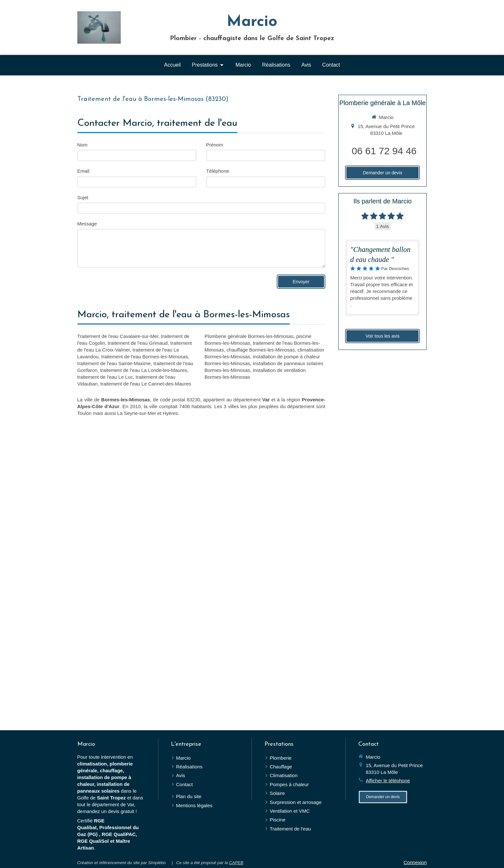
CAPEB (236, 863)
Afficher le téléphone (388, 781)
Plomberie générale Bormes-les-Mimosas (249, 336)
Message (87, 224)
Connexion (415, 862)
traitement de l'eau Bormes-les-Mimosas (145, 357)
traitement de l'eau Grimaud (138, 343)
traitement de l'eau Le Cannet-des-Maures (146, 384)
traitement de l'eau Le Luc (105, 377)
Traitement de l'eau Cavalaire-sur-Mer (118, 336)
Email (84, 171)
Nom (83, 145)
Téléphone (218, 171)
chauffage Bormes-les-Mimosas (261, 350)
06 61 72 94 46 (384, 151)
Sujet (83, 197)
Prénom (215, 145)
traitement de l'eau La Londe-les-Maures (144, 370)
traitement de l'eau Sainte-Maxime (114, 363)
